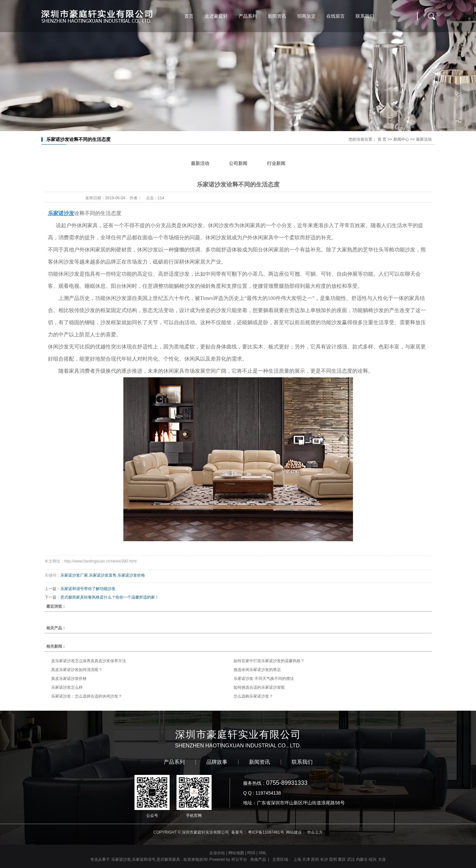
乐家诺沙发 (121, 859)
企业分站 (217, 853)
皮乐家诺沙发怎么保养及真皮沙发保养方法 (89, 661)
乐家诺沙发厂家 (74, 575)
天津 (306, 859)
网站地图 (237, 853)
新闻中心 (401, 139)
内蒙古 (362, 859)
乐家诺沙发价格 (131, 575)
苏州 (315, 859)
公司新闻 (238, 163)
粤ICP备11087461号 (266, 832)
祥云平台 (239, 859)
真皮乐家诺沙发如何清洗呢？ (77, 670)
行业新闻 (276, 163)
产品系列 (248, 16)
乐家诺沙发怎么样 (67, 687)
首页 (189, 16)
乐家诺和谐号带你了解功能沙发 (88, 589)
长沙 (324, 859)
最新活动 (424, 139)
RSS (251, 853)
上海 (297, 859)
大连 (382, 859)
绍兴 (373, 859)
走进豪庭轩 (216, 16)
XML (263, 853)
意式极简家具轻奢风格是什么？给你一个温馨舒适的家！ (110, 597)
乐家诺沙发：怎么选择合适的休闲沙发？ (87, 696)
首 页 (382, 139)
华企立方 (315, 832)
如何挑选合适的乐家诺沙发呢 (259, 687)
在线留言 (336, 16)
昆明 (333, 859)
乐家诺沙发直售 (103, 575)
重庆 (342, 859)
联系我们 (365, 16)
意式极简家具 (168, 859)
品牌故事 (217, 762)
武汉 (351, 859)
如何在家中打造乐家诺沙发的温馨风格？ (269, 661)
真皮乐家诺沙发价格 (69, 679)
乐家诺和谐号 (144, 859)
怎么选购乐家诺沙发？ (253, 696)
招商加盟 (306, 16)
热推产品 (258, 859)
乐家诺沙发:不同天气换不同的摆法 (264, 679)
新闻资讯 (277, 16)
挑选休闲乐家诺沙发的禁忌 (257, 670)
